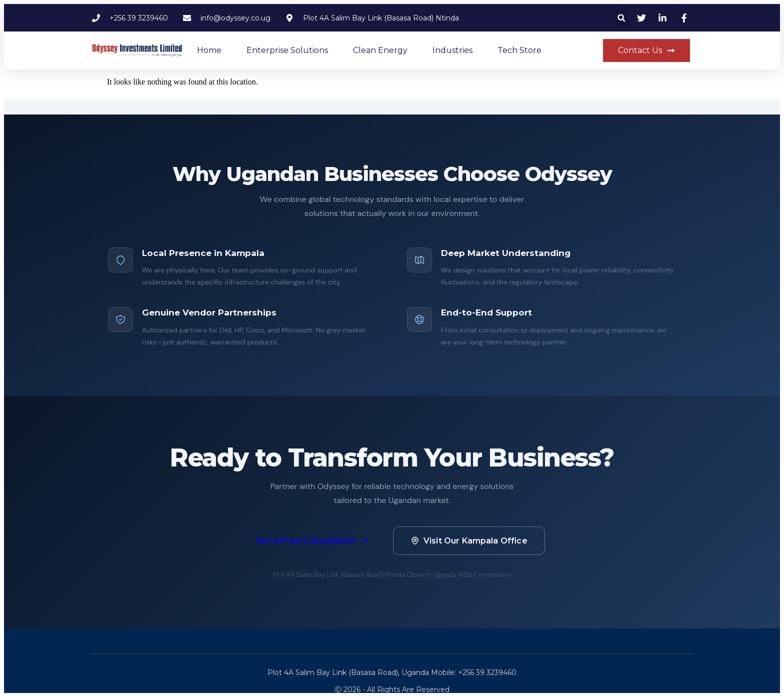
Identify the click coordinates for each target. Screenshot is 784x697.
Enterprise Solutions (287, 50)
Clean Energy (380, 50)
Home (209, 50)
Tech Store (519, 50)
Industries (452, 50)
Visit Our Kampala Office (469, 541)
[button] (621, 18)
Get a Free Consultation (312, 541)
